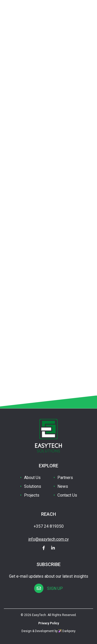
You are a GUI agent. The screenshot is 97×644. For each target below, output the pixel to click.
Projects (32, 495)
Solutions (33, 486)
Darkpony (67, 631)
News (63, 486)
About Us (32, 478)
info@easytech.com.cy (48, 539)
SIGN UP (48, 588)
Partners (65, 478)
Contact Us (67, 495)
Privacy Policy (49, 623)
